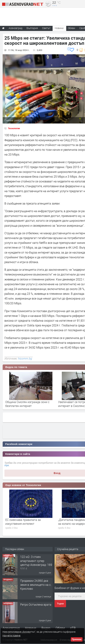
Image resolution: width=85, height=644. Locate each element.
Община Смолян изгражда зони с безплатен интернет (27, 404)
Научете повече (11, 635)
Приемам (77, 639)
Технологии (14, 128)
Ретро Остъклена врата (36, 604)
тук (7, 465)
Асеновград (11, 628)
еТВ (73, 628)
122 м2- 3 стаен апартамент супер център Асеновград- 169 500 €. (36, 563)
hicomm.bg (25, 358)
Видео (46, 628)
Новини (59, 28)
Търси (60, 604)
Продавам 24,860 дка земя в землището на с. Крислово (36, 585)
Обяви (60, 628)
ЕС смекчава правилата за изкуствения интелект (23, 522)
